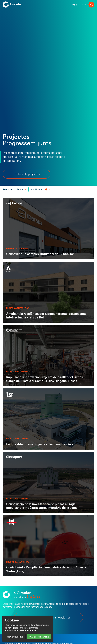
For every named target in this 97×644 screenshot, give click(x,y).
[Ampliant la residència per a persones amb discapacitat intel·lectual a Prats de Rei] (48, 292)
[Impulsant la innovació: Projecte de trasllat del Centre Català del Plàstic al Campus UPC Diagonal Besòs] (48, 356)
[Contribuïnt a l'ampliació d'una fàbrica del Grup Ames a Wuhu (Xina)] (48, 546)
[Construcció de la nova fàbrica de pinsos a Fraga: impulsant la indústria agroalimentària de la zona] (48, 482)
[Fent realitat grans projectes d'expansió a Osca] (48, 419)
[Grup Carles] (17, 5)
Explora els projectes (27, 174)
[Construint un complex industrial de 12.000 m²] (48, 229)
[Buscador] (91, 5)
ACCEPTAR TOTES (39, 637)
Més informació (28, 630)
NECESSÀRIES (15, 637)
